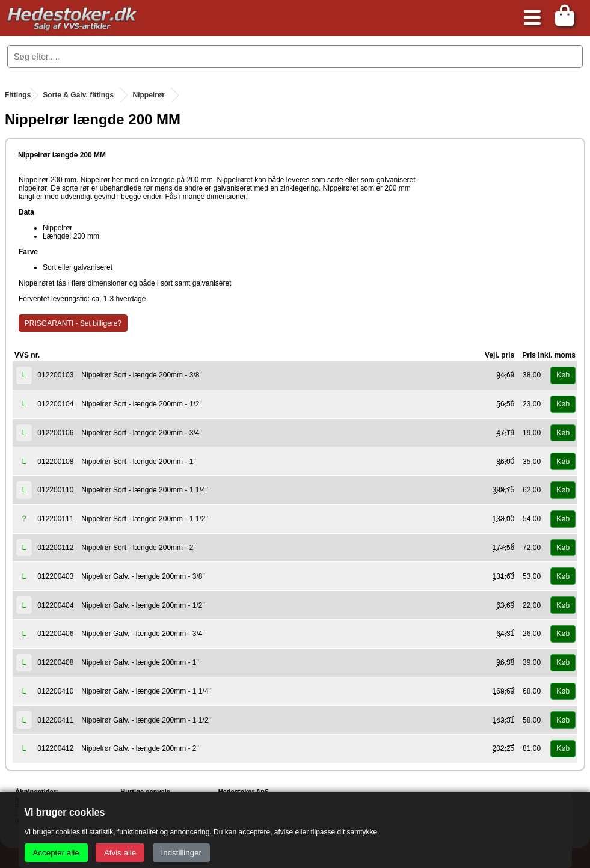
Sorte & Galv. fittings (78, 95)
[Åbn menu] (529, 18)
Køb (563, 375)
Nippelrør (148, 95)
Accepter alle (56, 853)
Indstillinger (181, 853)
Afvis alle (120, 853)
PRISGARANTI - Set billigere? (73, 323)
